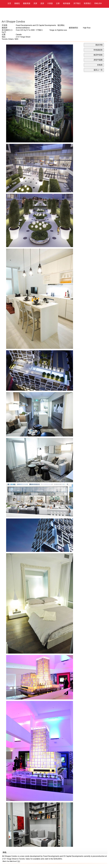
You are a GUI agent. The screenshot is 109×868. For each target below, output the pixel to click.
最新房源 (27, 3)
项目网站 (61, 25)
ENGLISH (98, 3)
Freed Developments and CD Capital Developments (36, 25)
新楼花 (17, 3)
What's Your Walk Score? (11, 861)
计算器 (50, 3)
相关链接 (67, 3)
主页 (9, 3)
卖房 (42, 3)
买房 (35, 3)
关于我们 (77, 3)
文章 (58, 3)
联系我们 (87, 3)
